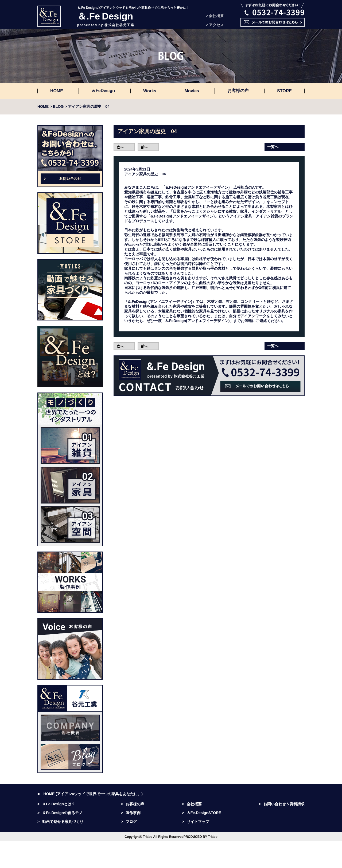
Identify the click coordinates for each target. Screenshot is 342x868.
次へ (121, 147)
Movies (192, 91)
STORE (284, 91)
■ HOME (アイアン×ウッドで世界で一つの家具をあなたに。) (90, 794)
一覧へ (273, 147)
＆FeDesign (103, 91)
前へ (145, 147)
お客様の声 (238, 91)
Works (150, 91)
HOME (57, 91)
